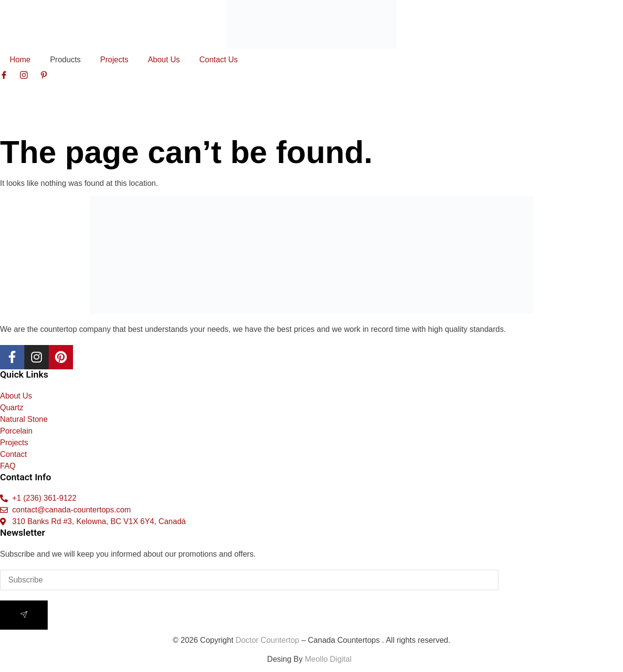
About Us (164, 60)
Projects (114, 60)
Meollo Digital (330, 659)
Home (20, 60)
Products (65, 60)
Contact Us (218, 60)
